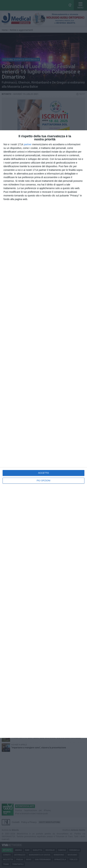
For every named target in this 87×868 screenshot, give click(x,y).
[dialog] (43, 434)
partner (28, 144)
